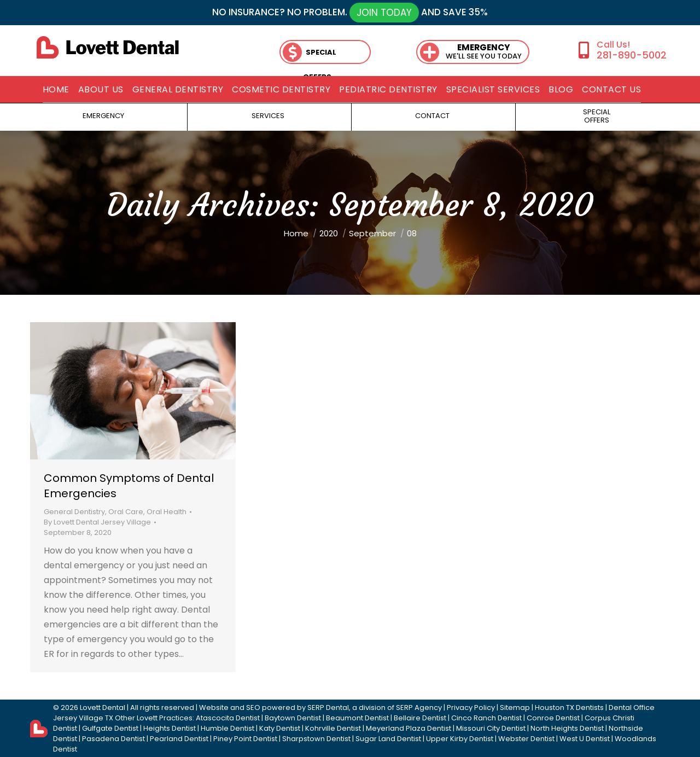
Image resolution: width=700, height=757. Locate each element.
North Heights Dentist (567, 728)
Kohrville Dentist (333, 728)
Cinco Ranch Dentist (486, 718)
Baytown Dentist (293, 718)
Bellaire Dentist (420, 718)
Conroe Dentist (553, 718)
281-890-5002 (632, 55)
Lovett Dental (103, 707)
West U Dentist (585, 739)
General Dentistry (74, 512)
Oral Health (167, 512)
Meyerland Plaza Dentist (409, 728)
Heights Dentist (170, 728)
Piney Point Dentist (245, 739)
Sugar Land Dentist (388, 739)
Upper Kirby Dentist (460, 739)
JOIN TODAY (384, 13)
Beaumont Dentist (357, 718)
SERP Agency (419, 707)
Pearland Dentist (179, 739)
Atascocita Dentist (228, 718)
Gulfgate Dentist (110, 728)
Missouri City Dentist (491, 728)
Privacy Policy (471, 707)
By (97, 522)
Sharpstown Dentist (316, 739)
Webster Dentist (526, 739)
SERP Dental (328, 707)
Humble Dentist (227, 728)
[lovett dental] (108, 47)
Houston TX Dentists (569, 707)
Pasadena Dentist (113, 739)
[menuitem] (56, 90)
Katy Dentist (280, 728)
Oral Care (126, 512)
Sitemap (515, 707)
